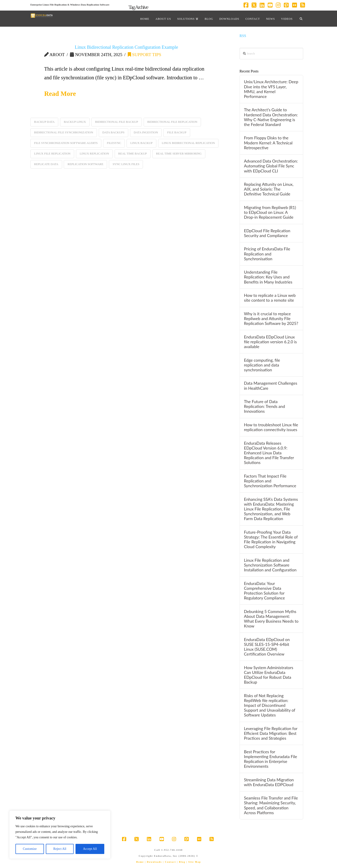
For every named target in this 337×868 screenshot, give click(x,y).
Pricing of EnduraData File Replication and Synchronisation (267, 254)
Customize (30, 849)
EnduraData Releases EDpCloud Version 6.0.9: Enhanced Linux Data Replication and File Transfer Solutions (269, 453)
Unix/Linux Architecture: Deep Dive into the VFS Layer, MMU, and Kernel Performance (271, 89)
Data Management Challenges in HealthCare (271, 386)
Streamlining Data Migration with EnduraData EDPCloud (269, 782)
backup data (44, 122)
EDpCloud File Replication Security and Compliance (267, 233)
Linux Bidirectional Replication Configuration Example (126, 47)
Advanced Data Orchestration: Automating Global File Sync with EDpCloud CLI (271, 166)
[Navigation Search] (301, 19)
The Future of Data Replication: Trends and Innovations (264, 406)
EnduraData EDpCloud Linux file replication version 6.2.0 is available (270, 342)
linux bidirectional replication (188, 143)
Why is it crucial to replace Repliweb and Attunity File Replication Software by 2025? (271, 319)
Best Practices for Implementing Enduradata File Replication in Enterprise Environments (271, 759)
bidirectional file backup (117, 122)
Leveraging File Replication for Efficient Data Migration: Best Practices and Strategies (271, 733)
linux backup (141, 143)
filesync (114, 143)
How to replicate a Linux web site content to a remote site (270, 298)
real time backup (133, 153)
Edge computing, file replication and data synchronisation (262, 365)
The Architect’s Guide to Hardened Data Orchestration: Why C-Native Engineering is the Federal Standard (271, 117)
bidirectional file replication (172, 122)
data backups (113, 132)
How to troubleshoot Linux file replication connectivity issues (271, 427)
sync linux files (126, 164)
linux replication (94, 153)
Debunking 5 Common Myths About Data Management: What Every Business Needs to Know (271, 619)
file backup (177, 132)
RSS (243, 36)
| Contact (170, 862)
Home (140, 862)
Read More (60, 94)
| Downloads (153, 862)
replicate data (46, 164)
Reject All (60, 849)
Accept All (90, 849)
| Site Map (193, 862)
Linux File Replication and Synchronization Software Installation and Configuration (270, 565)
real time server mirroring (179, 153)
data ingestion (146, 132)
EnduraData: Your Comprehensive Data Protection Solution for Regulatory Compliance (264, 591)
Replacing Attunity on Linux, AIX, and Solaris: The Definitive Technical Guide (269, 189)
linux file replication (52, 153)
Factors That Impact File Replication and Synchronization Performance (270, 481)
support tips (144, 55)
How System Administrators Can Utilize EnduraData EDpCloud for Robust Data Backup (269, 675)
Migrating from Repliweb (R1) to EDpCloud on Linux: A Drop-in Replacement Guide (270, 212)
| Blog (181, 862)
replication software (85, 164)
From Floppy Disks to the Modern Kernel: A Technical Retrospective (268, 143)
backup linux (75, 122)
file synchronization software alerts (66, 143)
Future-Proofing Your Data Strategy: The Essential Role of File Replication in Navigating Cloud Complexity (271, 539)
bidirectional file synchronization (64, 132)
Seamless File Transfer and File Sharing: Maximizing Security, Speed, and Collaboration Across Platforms (271, 805)
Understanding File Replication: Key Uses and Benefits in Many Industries (268, 277)
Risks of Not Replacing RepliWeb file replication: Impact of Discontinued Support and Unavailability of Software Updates (270, 705)
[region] (60, 835)
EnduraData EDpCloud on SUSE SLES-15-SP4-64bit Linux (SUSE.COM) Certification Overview (267, 647)
